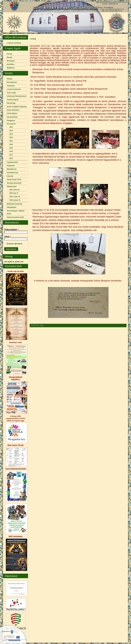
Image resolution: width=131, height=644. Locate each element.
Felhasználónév (12, 230)
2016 (11, 158)
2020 (11, 144)
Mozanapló (11, 61)
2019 (11, 148)
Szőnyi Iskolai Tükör (14, 180)
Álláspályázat (12, 207)
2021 (11, 141)
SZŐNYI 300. (37, 325)
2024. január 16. (15, 200)
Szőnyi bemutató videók (15, 217)
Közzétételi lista (12, 173)
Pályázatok (11, 166)
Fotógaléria (11, 121)
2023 (11, 134)
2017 (11, 155)
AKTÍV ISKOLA (12, 114)
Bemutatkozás (12, 82)
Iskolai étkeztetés (13, 110)
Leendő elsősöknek (14, 89)
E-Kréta (10, 54)
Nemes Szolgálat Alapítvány (17, 107)
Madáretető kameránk (15, 204)
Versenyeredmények (14, 183)
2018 (11, 151)
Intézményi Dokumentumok (17, 96)
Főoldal (10, 79)
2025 (11, 127)
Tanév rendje (11, 93)
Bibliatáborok (12, 169)
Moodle (9, 57)
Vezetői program (13, 100)
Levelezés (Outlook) (14, 43)
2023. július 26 (14, 190)
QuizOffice (11, 64)
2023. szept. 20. (15, 197)
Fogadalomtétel (12, 162)
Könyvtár (10, 176)
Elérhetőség (11, 103)
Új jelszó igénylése (15, 244)
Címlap (33, 39)
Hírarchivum (11, 124)
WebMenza (11, 68)
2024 (11, 131)
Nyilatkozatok (12, 187)
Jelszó (8, 236)
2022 (11, 137)
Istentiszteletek (12, 117)
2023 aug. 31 (14, 193)
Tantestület (11, 86)
